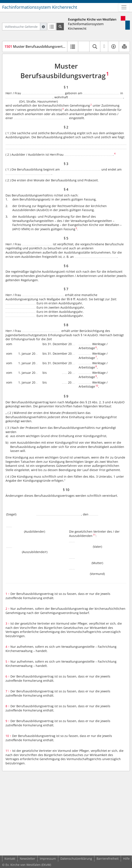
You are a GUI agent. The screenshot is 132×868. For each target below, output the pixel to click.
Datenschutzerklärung (76, 859)
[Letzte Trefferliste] (52, 27)
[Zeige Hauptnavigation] (124, 7)
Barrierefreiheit (108, 859)
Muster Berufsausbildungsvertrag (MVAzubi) (45, 47)
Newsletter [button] (28, 859)
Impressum (48, 859)
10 (8, 736)
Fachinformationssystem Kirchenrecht (40, 7)
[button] (84, 47)
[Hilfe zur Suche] (43, 27)
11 (8, 751)
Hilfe (126, 859)
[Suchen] (60, 27)
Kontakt (10, 859)
